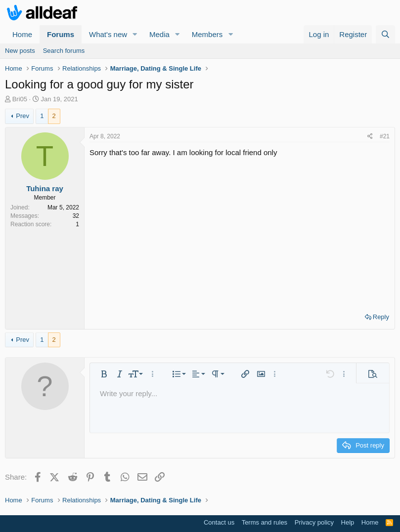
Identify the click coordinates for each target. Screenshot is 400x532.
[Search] (385, 34)
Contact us (219, 522)
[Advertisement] (240, 232)
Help (348, 522)
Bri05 (20, 99)
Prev (22, 116)
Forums (61, 34)
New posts (20, 51)
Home (22, 34)
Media (159, 34)
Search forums (64, 51)
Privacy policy (314, 522)
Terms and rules (265, 522)
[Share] (370, 137)
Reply (381, 317)
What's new (108, 34)
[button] (135, 34)
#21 (385, 136)
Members (207, 34)
